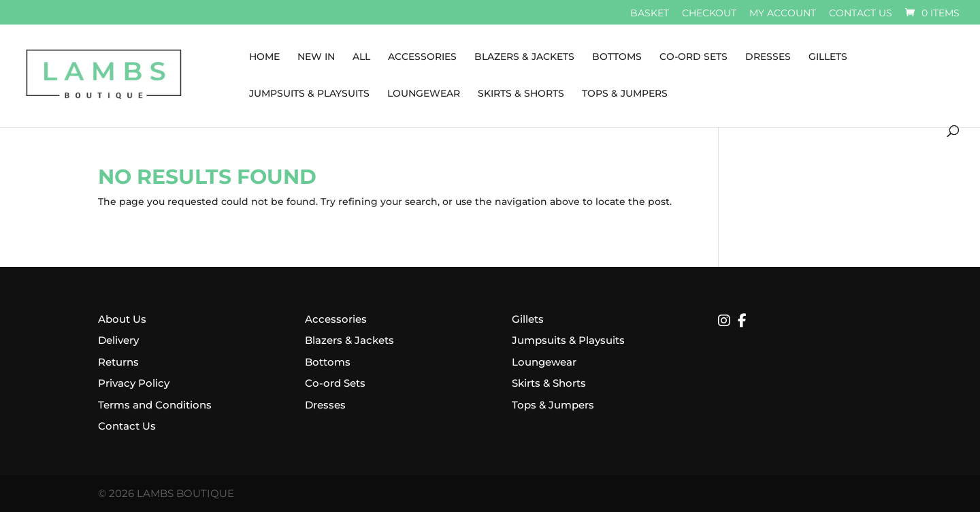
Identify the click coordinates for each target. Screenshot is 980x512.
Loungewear (424, 94)
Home (264, 57)
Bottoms (617, 57)
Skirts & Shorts (521, 94)
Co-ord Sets (335, 383)
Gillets (828, 57)
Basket (650, 14)
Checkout (709, 14)
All (361, 57)
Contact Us (127, 426)
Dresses (768, 57)
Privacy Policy (134, 383)
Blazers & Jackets (524, 57)
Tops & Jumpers (625, 94)
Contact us (861, 14)
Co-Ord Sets (693, 57)
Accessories (422, 57)
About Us (122, 319)
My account (783, 14)
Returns (118, 362)
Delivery (118, 340)
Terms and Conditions (155, 405)
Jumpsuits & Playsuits (309, 94)
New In (316, 57)
